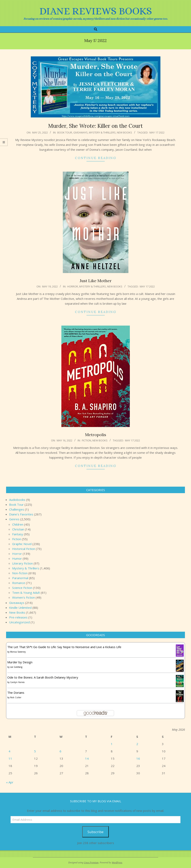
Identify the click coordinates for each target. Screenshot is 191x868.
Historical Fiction (24, 549)
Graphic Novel (22, 544)
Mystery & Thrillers (102, 132)
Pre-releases (18, 617)
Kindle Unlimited (20, 608)
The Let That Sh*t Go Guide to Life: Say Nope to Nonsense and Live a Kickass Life (64, 647)
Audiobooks (17, 500)
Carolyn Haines (17, 682)
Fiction (86, 440)
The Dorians (16, 693)
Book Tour (65, 132)
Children (18, 524)
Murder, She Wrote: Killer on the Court (95, 126)
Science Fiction (22, 588)
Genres (14, 519)
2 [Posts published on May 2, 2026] (137, 744)
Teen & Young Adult (26, 593)
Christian (18, 529)
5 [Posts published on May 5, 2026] (35, 751)
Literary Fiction (22, 563)
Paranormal (20, 578)
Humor (17, 558)
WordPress (117, 863)
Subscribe (95, 832)
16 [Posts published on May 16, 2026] (138, 758)
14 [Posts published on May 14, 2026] (87, 758)
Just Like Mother (96, 281)
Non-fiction (20, 573)
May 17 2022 (157, 132)
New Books (124, 132)
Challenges (17, 509)
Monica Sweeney (18, 652)
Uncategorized (19, 622)
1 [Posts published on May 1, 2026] (112, 744)
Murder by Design (20, 662)
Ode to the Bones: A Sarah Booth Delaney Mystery (43, 677)
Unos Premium (91, 863)
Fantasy (18, 534)
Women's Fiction (23, 597)
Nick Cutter (16, 697)
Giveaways (81, 132)
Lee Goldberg (16, 667)
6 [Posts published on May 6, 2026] (60, 751)
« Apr (10, 782)
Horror (73, 286)
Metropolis (96, 435)
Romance (19, 583)
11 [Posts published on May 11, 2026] (10, 758)
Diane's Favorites (21, 514)
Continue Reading (96, 158)
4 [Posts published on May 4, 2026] (9, 751)
